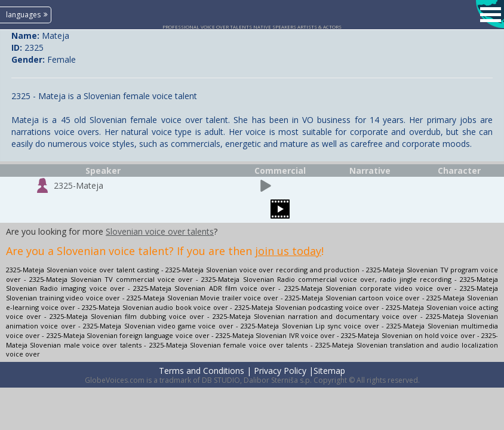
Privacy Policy (280, 371)
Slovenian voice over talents (160, 231)
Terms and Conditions (202, 371)
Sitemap (329, 371)
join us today (288, 251)
